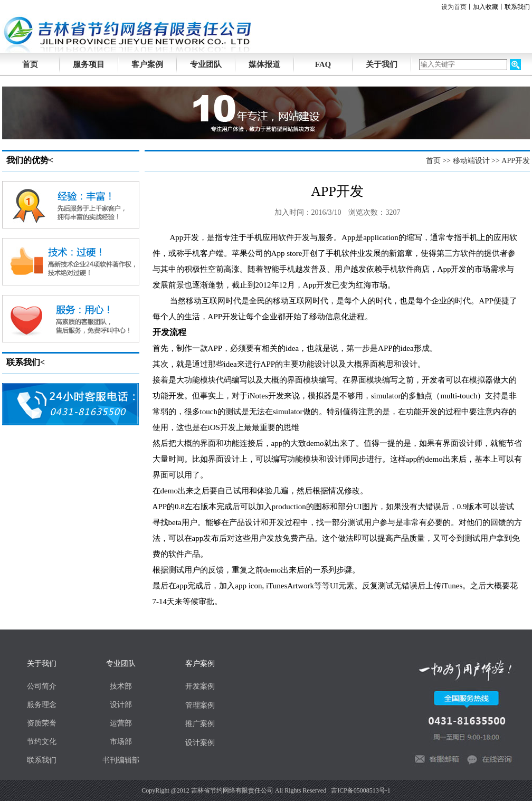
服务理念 (42, 705)
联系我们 (517, 7)
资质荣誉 (42, 723)
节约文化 (42, 742)
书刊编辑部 (121, 760)
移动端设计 (471, 161)
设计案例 (200, 743)
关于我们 (382, 64)
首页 (433, 161)
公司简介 (42, 686)
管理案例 (200, 705)
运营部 (121, 723)
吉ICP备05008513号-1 (361, 790)
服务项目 (89, 64)
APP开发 (516, 161)
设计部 (121, 705)
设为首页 (454, 7)
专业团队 (206, 64)
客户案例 (147, 64)
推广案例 (200, 724)
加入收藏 (486, 7)
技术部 (121, 686)
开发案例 (200, 686)
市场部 (121, 742)
